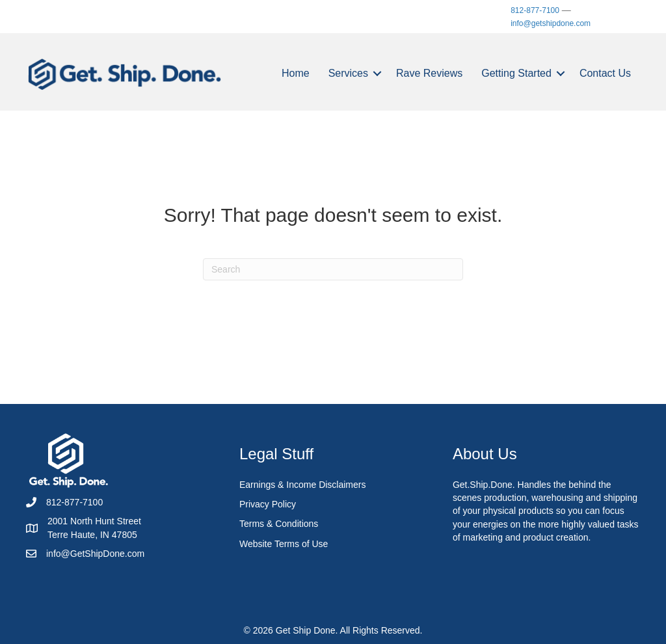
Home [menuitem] (296, 73)
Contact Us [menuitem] (605, 73)
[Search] (333, 269)
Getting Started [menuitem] (516, 73)
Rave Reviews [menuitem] (429, 73)
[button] (377, 74)
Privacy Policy (268, 504)
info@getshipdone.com (551, 23)
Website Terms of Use (284, 544)
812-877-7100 (535, 10)
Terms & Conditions (279, 524)
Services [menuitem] (348, 73)
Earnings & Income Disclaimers (303, 485)
